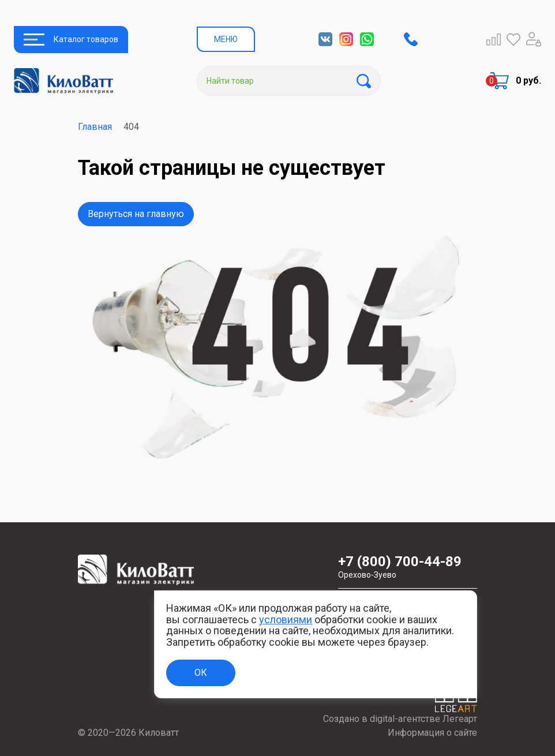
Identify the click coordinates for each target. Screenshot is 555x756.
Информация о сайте (432, 733)
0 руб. (528, 81)
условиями (286, 620)
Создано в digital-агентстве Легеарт (400, 719)
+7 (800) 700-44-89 (408, 567)
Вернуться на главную (136, 214)
